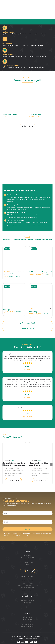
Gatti (13, 460)
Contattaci (28, 602)
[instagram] (28, 571)
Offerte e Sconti (27, 605)
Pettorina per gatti (35, 114)
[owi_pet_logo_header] (29, 3)
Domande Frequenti (27, 600)
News (27, 607)
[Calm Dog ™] (14, 285)
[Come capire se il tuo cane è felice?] (41, 443)
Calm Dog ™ (7, 310)
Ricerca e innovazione (28, 558)
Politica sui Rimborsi (27, 624)
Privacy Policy (28, 617)
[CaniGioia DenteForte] (14, 88)
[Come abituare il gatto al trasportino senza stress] (14, 443)
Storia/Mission (28, 555)
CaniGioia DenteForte (10, 114)
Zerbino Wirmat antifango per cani (41, 272)
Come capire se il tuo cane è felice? (39, 464)
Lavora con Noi (28, 560)
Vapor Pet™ (28, 369)
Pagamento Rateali (28, 583)
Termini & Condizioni (27, 626)
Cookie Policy (28, 620)
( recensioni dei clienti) (44, 309)
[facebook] (22, 571)
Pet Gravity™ (27, 417)
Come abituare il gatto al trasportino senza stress (14, 464)
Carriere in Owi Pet (27, 562)
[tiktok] (33, 571)
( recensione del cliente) (17, 271)
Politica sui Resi (27, 622)
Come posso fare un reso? (27, 590)
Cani (39, 460)
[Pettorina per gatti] (41, 88)
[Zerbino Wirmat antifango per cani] (41, 247)
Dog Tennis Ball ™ (8, 274)
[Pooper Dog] (41, 285)
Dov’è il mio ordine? (27, 588)
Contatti (27, 564)
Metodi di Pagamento (27, 581)
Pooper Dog (33, 312)
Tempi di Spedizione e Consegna (27, 585)
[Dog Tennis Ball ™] (14, 247)
